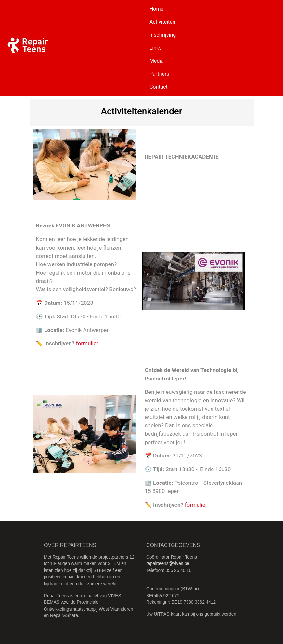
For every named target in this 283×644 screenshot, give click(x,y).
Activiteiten (162, 22)
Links (156, 48)
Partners (159, 74)
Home (156, 9)
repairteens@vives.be (168, 564)
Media (157, 61)
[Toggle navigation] (269, 48)
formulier (87, 343)
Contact (159, 87)
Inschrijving (163, 35)
